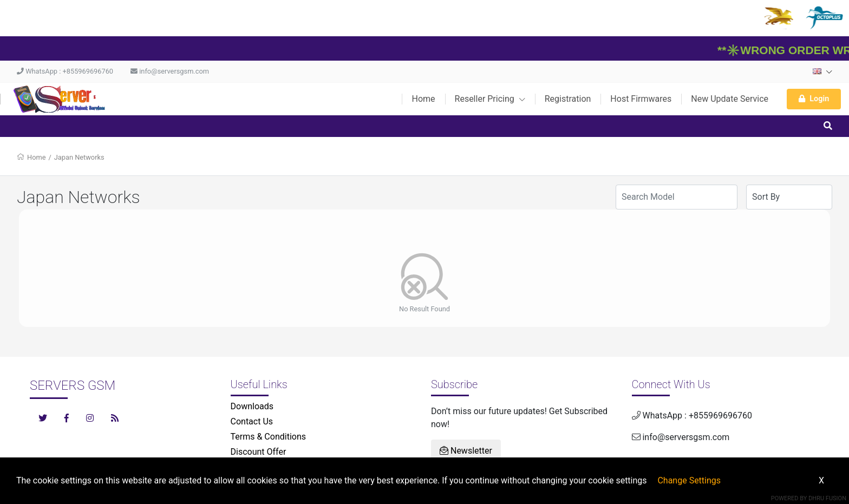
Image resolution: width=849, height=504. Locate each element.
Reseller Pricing (490, 99)
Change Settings (689, 480)
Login (814, 99)
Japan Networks (79, 157)
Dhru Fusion (827, 498)
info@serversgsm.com (170, 71)
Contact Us (252, 421)
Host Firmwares (641, 99)
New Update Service (730, 99)
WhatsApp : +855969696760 (65, 71)
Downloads (252, 406)
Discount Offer (259, 452)
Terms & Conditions (269, 437)
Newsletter (466, 451)
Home (423, 99)
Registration (568, 99)
